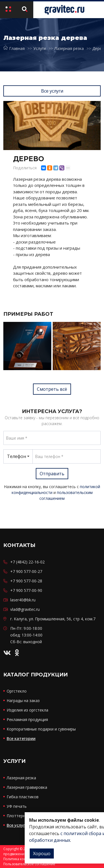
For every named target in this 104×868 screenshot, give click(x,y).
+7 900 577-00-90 (26, 590)
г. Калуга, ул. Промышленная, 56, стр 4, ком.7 (53, 619)
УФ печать (17, 806)
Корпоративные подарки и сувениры (41, 729)
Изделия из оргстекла (27, 710)
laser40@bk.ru (23, 600)
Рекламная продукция (27, 719)
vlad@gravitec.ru (25, 609)
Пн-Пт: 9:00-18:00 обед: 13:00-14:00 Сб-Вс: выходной (26, 635)
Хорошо (42, 853)
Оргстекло (17, 691)
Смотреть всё (52, 389)
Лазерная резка (69, 48)
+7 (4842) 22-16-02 (27, 562)
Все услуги (52, 91)
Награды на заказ (23, 701)
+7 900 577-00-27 (26, 571)
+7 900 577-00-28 (26, 581)
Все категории (21, 738)
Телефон (17, 456)
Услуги (40, 48)
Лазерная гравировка (27, 787)
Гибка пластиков (23, 797)
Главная (14, 48)
